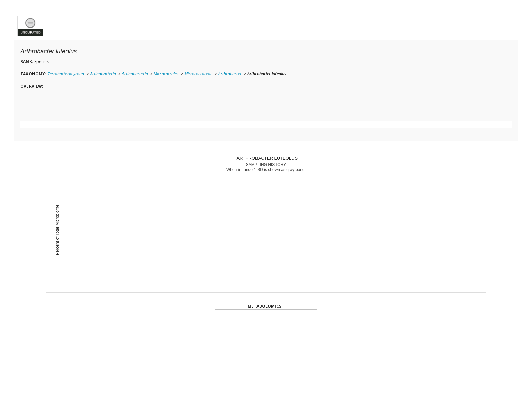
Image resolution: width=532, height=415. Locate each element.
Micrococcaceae (198, 74)
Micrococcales (166, 74)
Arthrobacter (230, 74)
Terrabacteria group (66, 74)
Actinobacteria (103, 74)
